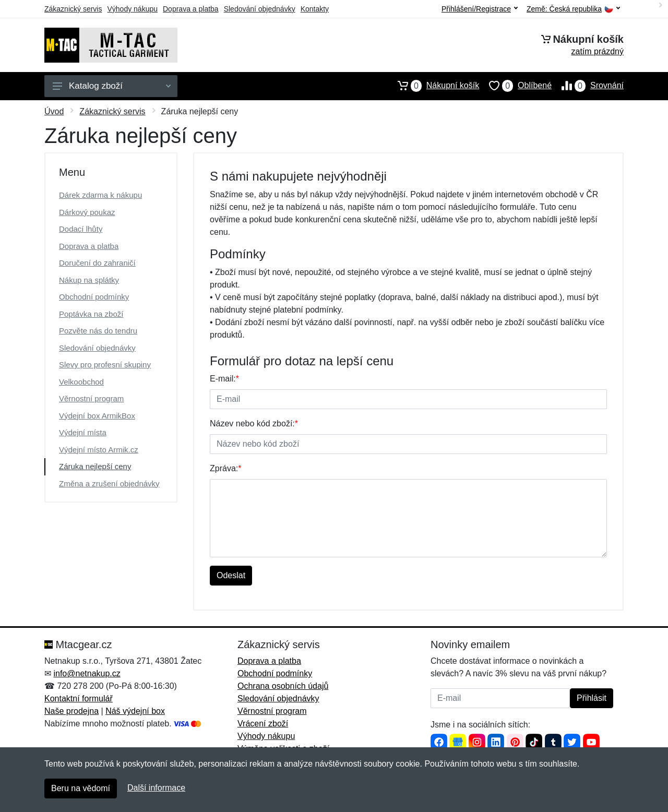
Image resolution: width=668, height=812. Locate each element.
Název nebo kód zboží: (254, 423)
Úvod (54, 111)
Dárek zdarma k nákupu (100, 195)
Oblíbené (515, 86)
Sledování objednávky (260, 9)
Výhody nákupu (132, 9)
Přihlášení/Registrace (480, 9)
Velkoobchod (81, 382)
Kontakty (315, 9)
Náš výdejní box (135, 711)
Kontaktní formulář (79, 698)
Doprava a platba (191, 9)
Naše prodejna (71, 711)
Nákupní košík (433, 86)
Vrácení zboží (263, 724)
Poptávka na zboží (91, 314)
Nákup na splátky (89, 280)
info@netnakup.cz (87, 673)
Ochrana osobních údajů (283, 686)
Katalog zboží (112, 86)
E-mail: (224, 379)
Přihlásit (592, 698)
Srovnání (588, 86)
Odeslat (231, 575)
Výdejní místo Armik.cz (99, 450)
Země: (573, 9)
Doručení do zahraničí (97, 263)
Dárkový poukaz (87, 212)
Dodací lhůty (81, 229)
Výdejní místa (83, 432)
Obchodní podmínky (94, 297)
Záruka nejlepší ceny (95, 466)
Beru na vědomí (81, 788)
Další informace (156, 788)
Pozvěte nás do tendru (98, 331)
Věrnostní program (91, 398)
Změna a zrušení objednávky (109, 483)
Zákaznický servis (73, 9)
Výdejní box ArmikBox (97, 416)
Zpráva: (225, 468)
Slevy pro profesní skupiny (105, 365)
